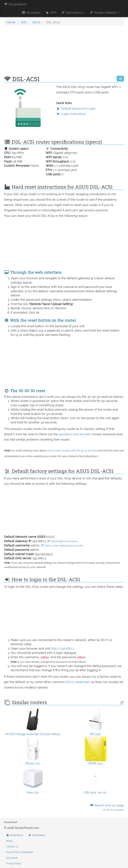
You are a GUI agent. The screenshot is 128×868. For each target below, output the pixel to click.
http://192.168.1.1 (63, 648)
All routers (31, 13)
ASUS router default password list (62, 546)
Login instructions (71, 114)
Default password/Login (76, 108)
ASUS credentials (78, 682)
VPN (51, 13)
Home (11, 22)
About (9, 841)
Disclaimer (12, 858)
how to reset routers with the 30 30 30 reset (72, 451)
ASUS (36, 22)
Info (24, 22)
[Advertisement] (64, 52)
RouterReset (15, 4)
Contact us (12, 847)
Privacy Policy (14, 864)
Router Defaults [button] (104, 13)
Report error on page (107, 807)
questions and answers (76, 434)
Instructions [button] (73, 13)
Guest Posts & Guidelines (20, 852)
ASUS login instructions (62, 541)
